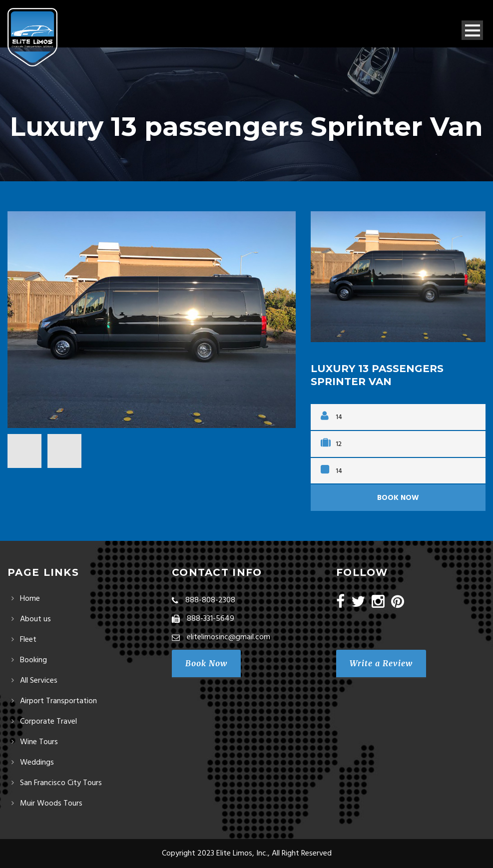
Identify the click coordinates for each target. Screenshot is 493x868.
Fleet (28, 640)
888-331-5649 (211, 619)
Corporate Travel (48, 722)
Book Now (398, 498)
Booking (33, 660)
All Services (39, 681)
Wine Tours (39, 742)
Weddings (37, 763)
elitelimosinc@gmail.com (229, 637)
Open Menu (472, 30)
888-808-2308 (210, 600)
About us (35, 619)
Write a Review (381, 663)
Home (30, 599)
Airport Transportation (58, 701)
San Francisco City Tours (61, 783)
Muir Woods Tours (51, 804)
